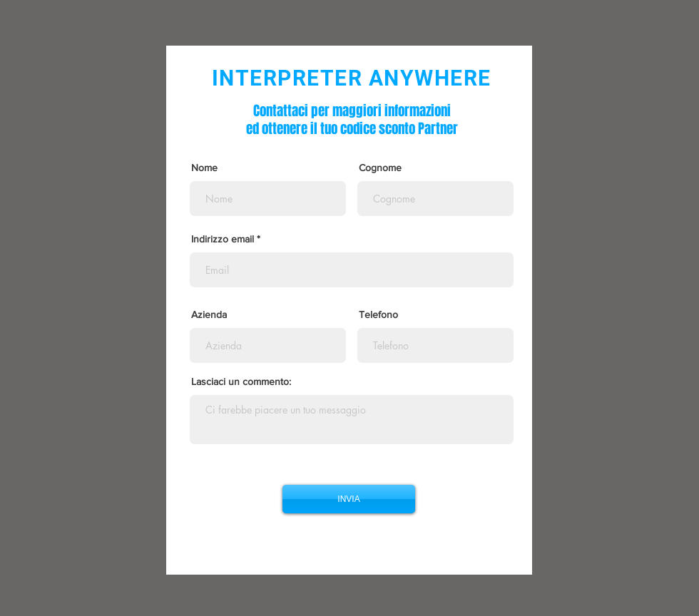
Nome (204, 168)
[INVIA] (349, 499)
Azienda (209, 314)
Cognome (380, 168)
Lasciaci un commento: (241, 381)
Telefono (378, 314)
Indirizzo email (223, 239)
